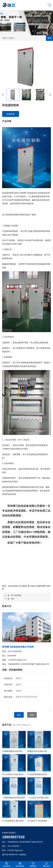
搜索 (49, 38)
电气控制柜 (20, 865)
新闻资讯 (33, 865)
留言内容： (9, 697)
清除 (32, 715)
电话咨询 (7, 865)
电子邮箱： (9, 691)
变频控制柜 (41, 586)
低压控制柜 (13, 586)
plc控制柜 (23, 586)
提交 (19, 715)
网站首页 (46, 865)
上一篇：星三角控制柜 (13, 595)
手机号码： (9, 685)
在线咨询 (11, 114)
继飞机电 (32, 586)
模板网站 (23, 855)
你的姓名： (9, 678)
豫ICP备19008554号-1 (11, 855)
